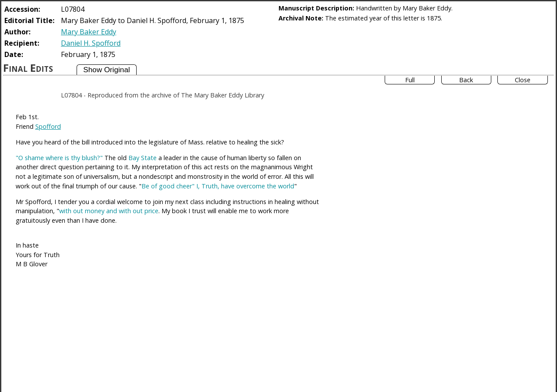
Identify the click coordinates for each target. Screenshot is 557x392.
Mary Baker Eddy (89, 32)
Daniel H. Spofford (91, 43)
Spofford (48, 126)
